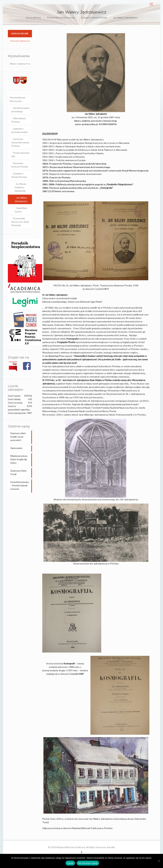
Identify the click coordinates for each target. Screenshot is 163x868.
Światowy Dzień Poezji (18, 472)
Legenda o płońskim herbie (19, 130)
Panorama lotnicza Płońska (20, 165)
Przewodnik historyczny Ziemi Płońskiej (20, 222)
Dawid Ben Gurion (21, 210)
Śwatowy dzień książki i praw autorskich (18, 437)
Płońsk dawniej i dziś (20, 155)
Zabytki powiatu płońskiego (20, 110)
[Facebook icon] (81, 852)
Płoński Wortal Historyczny (61, 18)
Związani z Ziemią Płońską (94, 18)
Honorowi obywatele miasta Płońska (20, 142)
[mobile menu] (151, 4)
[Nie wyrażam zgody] (159, 861)
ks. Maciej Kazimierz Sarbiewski (20, 187)
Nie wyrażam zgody (88, 863)
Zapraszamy (16, 448)
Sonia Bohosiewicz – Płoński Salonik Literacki (20, 485)
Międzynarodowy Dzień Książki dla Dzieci (19, 459)
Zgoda (70, 863)
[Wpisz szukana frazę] (20, 64)
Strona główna (33, 18)
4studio (111, 847)
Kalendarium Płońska (19, 120)
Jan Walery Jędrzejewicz (21, 199)
